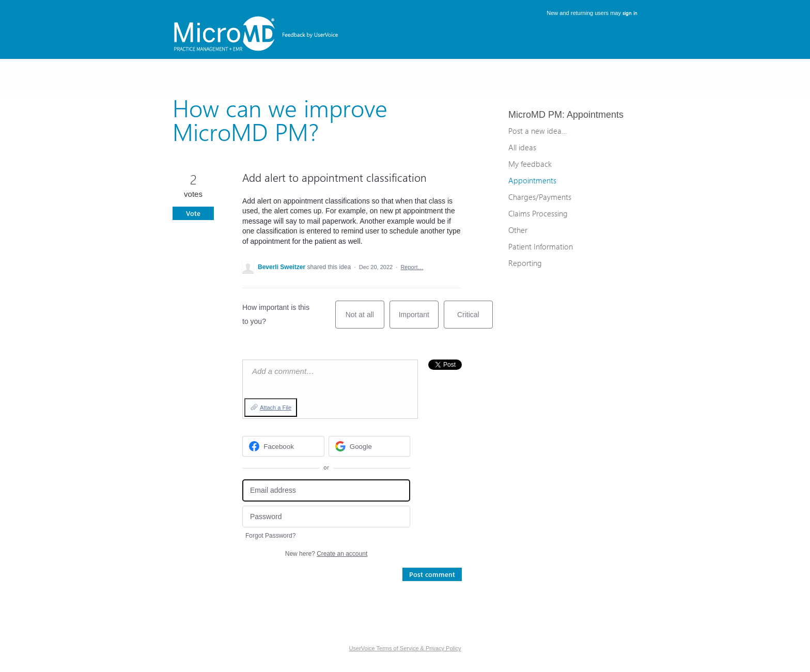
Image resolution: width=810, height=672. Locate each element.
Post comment (432, 574)
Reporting (525, 263)
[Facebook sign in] (283, 446)
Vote (193, 213)
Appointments (595, 115)
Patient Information (541, 246)
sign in (630, 13)
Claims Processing (538, 213)
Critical (475, 319)
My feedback (530, 164)
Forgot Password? (270, 536)
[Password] (326, 517)
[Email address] (326, 490)
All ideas (522, 147)
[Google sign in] (370, 446)
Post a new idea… (538, 131)
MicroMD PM (535, 115)
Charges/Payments (540, 197)
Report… (412, 267)
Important (419, 319)
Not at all (365, 319)
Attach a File (276, 408)
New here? (326, 554)
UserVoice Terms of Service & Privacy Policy (405, 648)
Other (518, 230)
